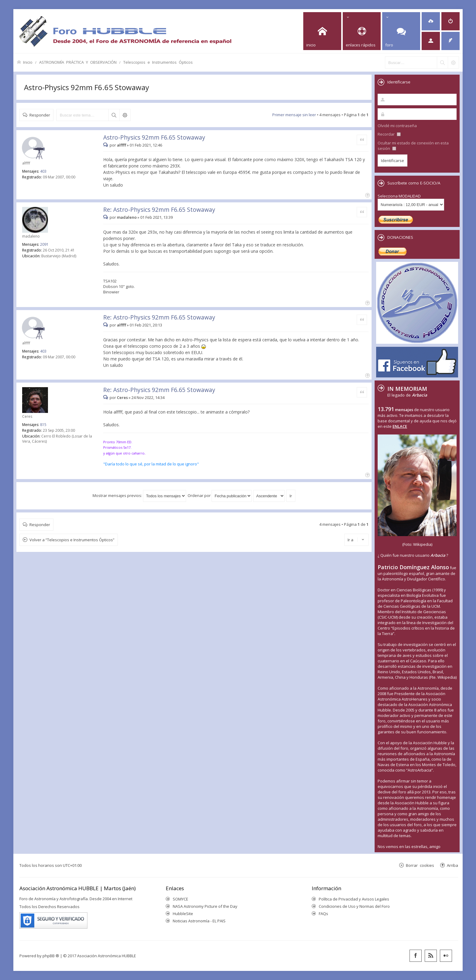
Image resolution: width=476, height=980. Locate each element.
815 (43, 425)
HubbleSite (183, 914)
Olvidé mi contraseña (397, 126)
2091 (44, 244)
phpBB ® (51, 956)
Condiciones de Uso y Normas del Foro (354, 906)
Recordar (389, 134)
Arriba (452, 865)
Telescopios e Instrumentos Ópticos (158, 62)
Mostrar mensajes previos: (139, 495)
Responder (40, 115)
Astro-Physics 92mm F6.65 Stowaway (87, 87)
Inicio (28, 62)
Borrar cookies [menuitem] (420, 865)
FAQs (323, 914)
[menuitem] (431, 21)
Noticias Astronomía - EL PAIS (199, 921)
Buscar (114, 115)
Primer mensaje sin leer (294, 115)
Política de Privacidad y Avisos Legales (354, 899)
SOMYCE (180, 899)
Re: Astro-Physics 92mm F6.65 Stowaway (159, 210)
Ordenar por (220, 495)
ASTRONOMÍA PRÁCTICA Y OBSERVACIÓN (78, 62)
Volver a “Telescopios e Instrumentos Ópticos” (72, 540)
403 (43, 171)
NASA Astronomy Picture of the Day (205, 906)
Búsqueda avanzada (125, 115)
